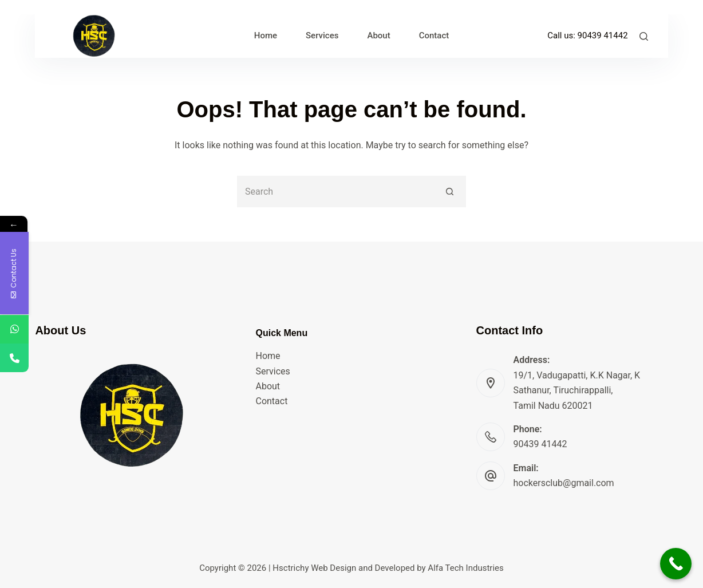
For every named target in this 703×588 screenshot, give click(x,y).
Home (268, 356)
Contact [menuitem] (434, 35)
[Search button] (450, 192)
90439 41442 (603, 35)
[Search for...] (336, 192)
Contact (271, 401)
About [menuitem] (378, 35)
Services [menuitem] (322, 35)
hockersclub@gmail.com (564, 483)
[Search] (644, 36)
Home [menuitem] (266, 35)
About (268, 386)
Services (272, 371)
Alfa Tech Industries (465, 568)
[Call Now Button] (676, 564)
